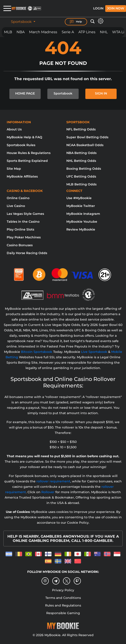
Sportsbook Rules (21, 145)
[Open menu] (6, 9)
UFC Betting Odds (81, 176)
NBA (21, 32)
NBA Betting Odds (81, 153)
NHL (104, 32)
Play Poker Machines (24, 237)
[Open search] (92, 22)
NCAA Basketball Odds (85, 145)
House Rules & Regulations (29, 153)
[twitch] (77, 581)
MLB (8, 32)
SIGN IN (101, 93)
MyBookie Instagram (83, 214)
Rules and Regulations (63, 605)
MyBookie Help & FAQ (24, 137)
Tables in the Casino (23, 222)
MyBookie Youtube (82, 222)
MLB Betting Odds (81, 184)
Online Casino (18, 198)
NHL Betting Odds (81, 161)
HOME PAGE (25, 93)
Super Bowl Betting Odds (87, 137)
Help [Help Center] (76, 22)
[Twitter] (67, 581)
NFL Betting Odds (81, 129)
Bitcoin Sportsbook (37, 352)
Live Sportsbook (94, 352)
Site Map (14, 169)
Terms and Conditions (63, 598)
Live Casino (16, 206)
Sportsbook (22, 22)
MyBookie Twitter (81, 206)
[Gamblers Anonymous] (33, 292)
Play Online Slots (20, 229)
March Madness (43, 32)
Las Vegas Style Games (25, 214)
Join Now (116, 8)
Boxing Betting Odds (84, 169)
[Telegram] (56, 581)
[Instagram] (45, 581)
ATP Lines (87, 32)
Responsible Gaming (63, 613)
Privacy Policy (63, 590)
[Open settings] (101, 21)
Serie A (68, 32)
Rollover (48, 492)
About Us (14, 129)
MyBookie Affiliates (22, 176)
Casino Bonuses (20, 245)
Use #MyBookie (79, 198)
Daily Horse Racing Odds (27, 253)
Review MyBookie (81, 229)
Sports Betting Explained (27, 161)
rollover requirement (53, 481)
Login (98, 8)
